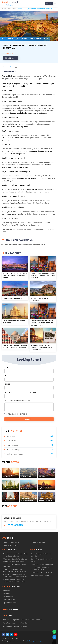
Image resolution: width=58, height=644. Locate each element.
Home (4, 638)
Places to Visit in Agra (10, 545)
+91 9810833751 (14, 525)
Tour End (34, 392)
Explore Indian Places (15, 454)
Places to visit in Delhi (39, 542)
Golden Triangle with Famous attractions (41, 555)
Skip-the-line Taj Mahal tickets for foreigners (14, 565)
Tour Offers (11, 441)
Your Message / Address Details (17, 401)
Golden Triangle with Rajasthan (42, 564)
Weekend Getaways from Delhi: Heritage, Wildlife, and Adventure (14, 581)
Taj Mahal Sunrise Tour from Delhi (14, 626)
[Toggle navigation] (55, 3)
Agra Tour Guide (8, 623)
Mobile (7, 384)
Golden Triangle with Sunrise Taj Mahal (42, 560)
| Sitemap (17, 638)
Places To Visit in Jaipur (11, 542)
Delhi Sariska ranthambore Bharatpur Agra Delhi (40, 568)
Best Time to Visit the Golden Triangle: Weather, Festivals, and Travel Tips (42, 323)
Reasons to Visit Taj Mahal (40, 575)
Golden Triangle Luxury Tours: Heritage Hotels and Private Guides (15, 276)
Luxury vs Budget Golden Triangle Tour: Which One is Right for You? (41, 348)
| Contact (10, 638)
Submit (29, 419)
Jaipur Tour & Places (19, 620)
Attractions (11, 436)
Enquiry (49, 3)
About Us (6, 620)
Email (7, 376)
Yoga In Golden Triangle (12, 298)
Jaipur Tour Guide (35, 620)
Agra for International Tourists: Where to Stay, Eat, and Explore (16, 555)
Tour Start (9, 392)
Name (7, 367)
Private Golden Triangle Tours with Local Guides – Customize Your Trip (43, 276)
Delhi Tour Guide (23, 623)
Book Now (10, 58)
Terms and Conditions (18, 414)
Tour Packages (12, 445)
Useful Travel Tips (13, 450)
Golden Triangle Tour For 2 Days (42, 572)
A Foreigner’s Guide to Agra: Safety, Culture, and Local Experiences (15, 560)
